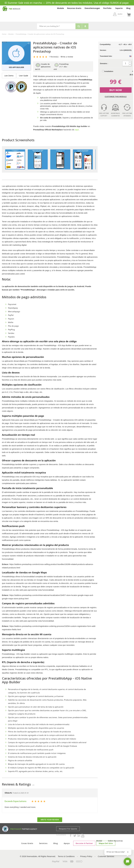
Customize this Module (116, 97)
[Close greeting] (128, 852)
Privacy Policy (86, 856)
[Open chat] (128, 862)
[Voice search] (85, 26)
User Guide (24, 76)
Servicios (43, 843)
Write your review (50, 820)
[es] (122, 14)
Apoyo (67, 843)
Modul (99, 841)
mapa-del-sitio (106, 843)
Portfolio (107, 8)
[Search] (56, 26)
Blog (128, 8)
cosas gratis (27, 843)
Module (60, 8)
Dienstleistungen (92, 8)
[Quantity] (125, 63)
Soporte (119, 8)
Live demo (9, 76)
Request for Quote (68, 829)
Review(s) (54, 57)
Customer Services (106, 856)
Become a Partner (84, 843)
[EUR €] (113, 14)
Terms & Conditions (66, 856)
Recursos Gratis (74, 8)
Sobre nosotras (115, 841)
